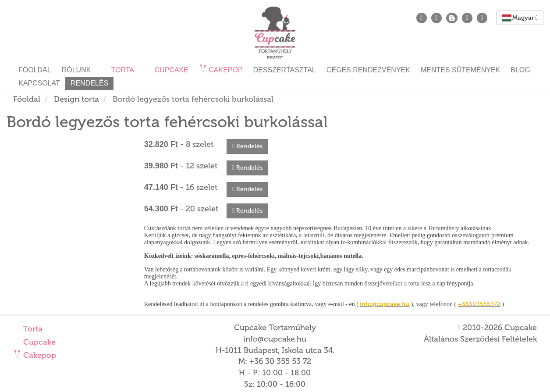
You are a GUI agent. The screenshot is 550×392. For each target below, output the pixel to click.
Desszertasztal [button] (285, 70)
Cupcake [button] (170, 70)
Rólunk (76, 70)
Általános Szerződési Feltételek (480, 339)
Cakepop (39, 355)
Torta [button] (122, 70)
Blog (520, 70)
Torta (32, 329)
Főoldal (35, 70)
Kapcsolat (39, 83)
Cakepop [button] (225, 70)
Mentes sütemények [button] (460, 70)
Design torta (76, 99)
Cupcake (38, 342)
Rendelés (89, 83)
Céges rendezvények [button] (368, 70)
